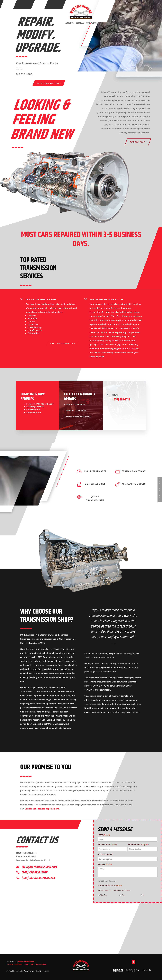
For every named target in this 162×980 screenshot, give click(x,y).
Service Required (105, 854)
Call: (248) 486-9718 (48, 83)
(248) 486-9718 (121, 400)
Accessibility (41, 964)
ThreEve (104, 895)
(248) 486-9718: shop (34, 873)
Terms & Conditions (14, 964)
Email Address (107, 845)
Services (80, 23)
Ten (123, 895)
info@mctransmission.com (39, 867)
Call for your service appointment (42, 809)
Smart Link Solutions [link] (26, 962)
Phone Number (138, 845)
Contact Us (91, 23)
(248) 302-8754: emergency (38, 878)
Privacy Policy (29, 964)
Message (105, 864)
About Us (70, 23)
